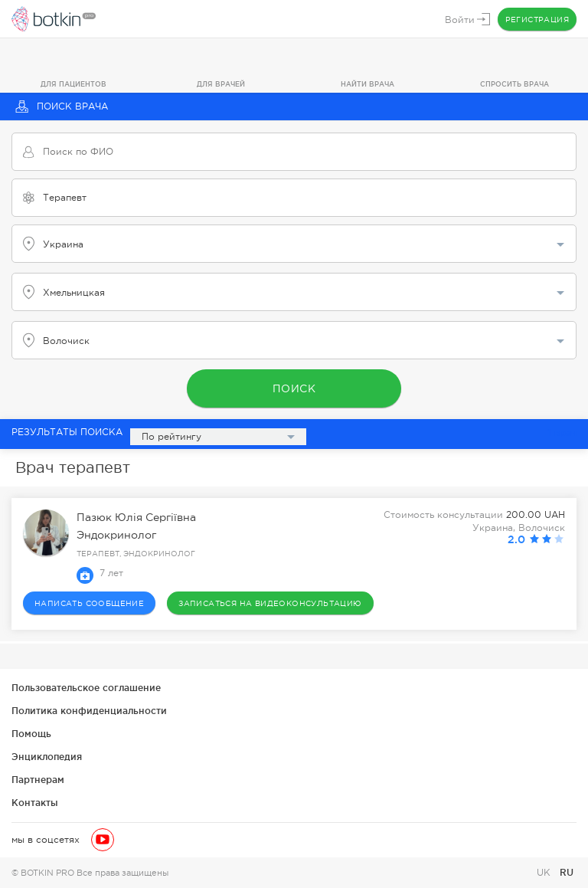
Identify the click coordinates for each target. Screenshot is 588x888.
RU (567, 872)
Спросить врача (514, 84)
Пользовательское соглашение (86, 688)
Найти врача (367, 84)
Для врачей (221, 84)
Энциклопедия (47, 757)
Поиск (294, 388)
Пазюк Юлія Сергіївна (136, 517)
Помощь (31, 734)
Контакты (35, 803)
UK (545, 873)
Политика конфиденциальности (89, 711)
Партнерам (38, 780)
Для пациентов (73, 84)
